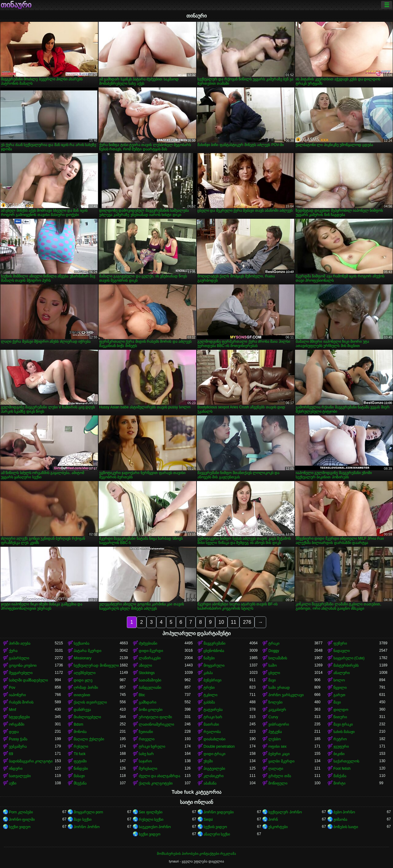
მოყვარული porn (88, 812)
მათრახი (211, 724)
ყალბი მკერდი (281, 761)
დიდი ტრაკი (214, 754)
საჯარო (145, 761)
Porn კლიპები (21, 812)
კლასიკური (214, 776)
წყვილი (340, 688)
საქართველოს (346, 761)
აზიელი (145, 665)
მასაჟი (79, 776)
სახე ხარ (146, 754)
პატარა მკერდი (87, 651)
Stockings (147, 673)
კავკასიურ (277, 710)
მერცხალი (148, 769)
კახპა (208, 673)
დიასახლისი (214, 739)
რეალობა (212, 732)
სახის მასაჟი (344, 732)
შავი (272, 680)
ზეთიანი (146, 732)
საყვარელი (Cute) (349, 658)
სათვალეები (20, 776)
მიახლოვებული (87, 717)
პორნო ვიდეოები (219, 812)
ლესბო (274, 739)
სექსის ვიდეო (215, 827)
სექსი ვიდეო (20, 827)
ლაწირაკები (150, 658)
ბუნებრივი (212, 680)
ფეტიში (80, 761)
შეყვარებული (21, 673)
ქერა (13, 651)
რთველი (147, 739)
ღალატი (276, 769)
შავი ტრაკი (343, 724)
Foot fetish (342, 769)
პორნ (273, 820)
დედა (14, 732)
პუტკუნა (275, 732)
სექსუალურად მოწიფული (96, 665)
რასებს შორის (21, 702)
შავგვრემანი (214, 643)
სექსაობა (82, 643)
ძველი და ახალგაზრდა (160, 776)
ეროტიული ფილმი (155, 717)
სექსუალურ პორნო (285, 812)
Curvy (273, 717)
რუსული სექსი (151, 820)
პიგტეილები (214, 769)
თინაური (16, 5)
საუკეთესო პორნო (155, 827)
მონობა (80, 732)
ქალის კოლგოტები (156, 783)
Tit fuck (80, 754)
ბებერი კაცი (279, 754)
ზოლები (275, 702)
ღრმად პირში (86, 688)
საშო (272, 665)
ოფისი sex (277, 746)
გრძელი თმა (280, 776)
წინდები (81, 769)
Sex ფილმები (151, 812)
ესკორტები (278, 827)
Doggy (274, 651)
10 (221, 622)
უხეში (208, 761)
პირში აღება (20, 643)
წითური (340, 717)
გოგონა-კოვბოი (23, 665)
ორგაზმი (17, 724)
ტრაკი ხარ (213, 717)
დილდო (341, 710)
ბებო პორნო (344, 812)
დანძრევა (82, 710)
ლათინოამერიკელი (156, 724)
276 (247, 622)
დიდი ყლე (83, 680)
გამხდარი (148, 702)
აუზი (13, 783)
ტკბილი (210, 695)
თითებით (82, 695)
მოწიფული (278, 783)
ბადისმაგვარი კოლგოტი (31, 761)
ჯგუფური (341, 746)
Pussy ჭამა (18, 739)
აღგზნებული (85, 673)
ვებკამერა (18, 746)
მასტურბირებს (346, 665)
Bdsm (78, 724)
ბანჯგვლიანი (150, 688)
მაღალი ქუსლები (89, 739)
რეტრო (340, 739)
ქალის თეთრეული (90, 702)
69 (11, 754)
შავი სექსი (82, 820)
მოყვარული (214, 665)
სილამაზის (278, 658)
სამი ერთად (279, 688)
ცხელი (274, 673)
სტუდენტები (19, 717)
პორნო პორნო (86, 827)
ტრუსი (209, 688)
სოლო (339, 680)
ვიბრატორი (279, 724)
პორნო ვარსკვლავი (286, 695)
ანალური (342, 673)
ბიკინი (339, 754)
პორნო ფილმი (22, 820)
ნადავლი (342, 651)
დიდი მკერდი (151, 651)
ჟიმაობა (340, 820)
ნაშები (209, 658)
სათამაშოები (150, 680)
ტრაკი (274, 643)
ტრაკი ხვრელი (152, 746)
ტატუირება (213, 710)
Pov (12, 688)
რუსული (81, 746)
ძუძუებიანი (148, 643)
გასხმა (209, 702)
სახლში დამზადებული (28, 680)
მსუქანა (80, 783)
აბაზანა (210, 783)
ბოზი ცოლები (151, 710)
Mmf (12, 710)
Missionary (82, 658)
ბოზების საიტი (346, 827)
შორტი (339, 783)
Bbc (142, 695)
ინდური (16, 769)
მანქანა (340, 776)
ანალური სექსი (217, 834)
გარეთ (339, 695)
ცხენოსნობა (214, 651)
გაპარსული (19, 658)
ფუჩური (340, 643)
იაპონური (17, 695)
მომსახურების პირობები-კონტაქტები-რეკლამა (196, 854)
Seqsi (208, 820)
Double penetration (219, 746)
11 (234, 622)
